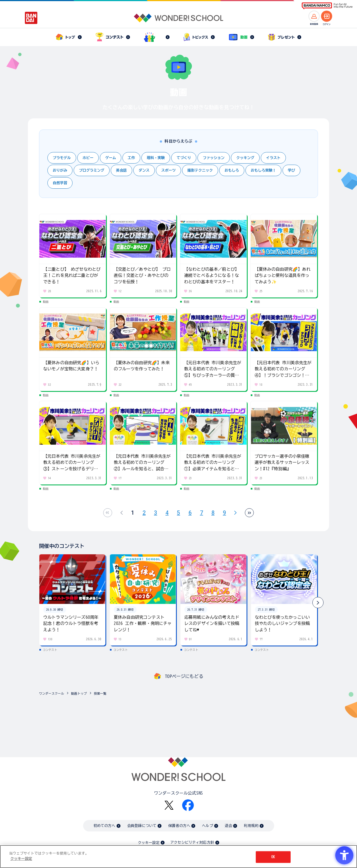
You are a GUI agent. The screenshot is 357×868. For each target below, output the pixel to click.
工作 (131, 158)
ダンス (144, 170)
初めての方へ (104, 826)
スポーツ (168, 170)
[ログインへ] (327, 16)
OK (273, 857)
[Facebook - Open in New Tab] (188, 805)
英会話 (121, 170)
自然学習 (60, 183)
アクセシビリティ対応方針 (192, 842)
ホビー (88, 158)
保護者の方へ (179, 826)
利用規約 (251, 826)
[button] (318, 603)
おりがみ (60, 170)
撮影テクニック (200, 170)
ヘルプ (207, 826)
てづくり (184, 158)
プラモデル (62, 158)
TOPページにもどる (184, 676)
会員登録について (142, 826)
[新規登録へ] (314, 16)
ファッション (214, 158)
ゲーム (111, 158)
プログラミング (92, 170)
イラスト (273, 158)
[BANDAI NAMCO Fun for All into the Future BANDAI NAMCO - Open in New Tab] (327, 6)
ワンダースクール (51, 693)
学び (291, 170)
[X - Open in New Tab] (169, 805)
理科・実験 (156, 158)
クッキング (245, 158)
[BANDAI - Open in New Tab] (31, 18)
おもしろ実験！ (263, 170)
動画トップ (79, 693)
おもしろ (232, 170)
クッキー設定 (149, 843)
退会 (228, 826)
